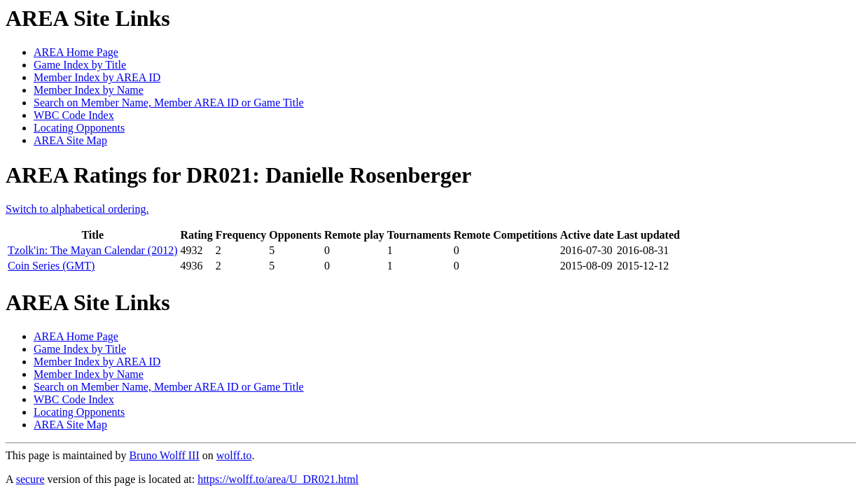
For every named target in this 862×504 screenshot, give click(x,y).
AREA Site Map (70, 140)
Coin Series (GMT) (51, 266)
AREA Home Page (76, 52)
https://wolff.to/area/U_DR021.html (278, 479)
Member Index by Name (89, 90)
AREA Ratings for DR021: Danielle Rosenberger (238, 175)
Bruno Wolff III (164, 455)
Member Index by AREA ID (97, 77)
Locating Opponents (79, 128)
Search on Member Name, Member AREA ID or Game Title (169, 103)
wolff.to (234, 455)
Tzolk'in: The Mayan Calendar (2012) (93, 250)
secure (30, 479)
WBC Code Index (74, 115)
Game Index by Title (80, 65)
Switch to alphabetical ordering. (77, 209)
